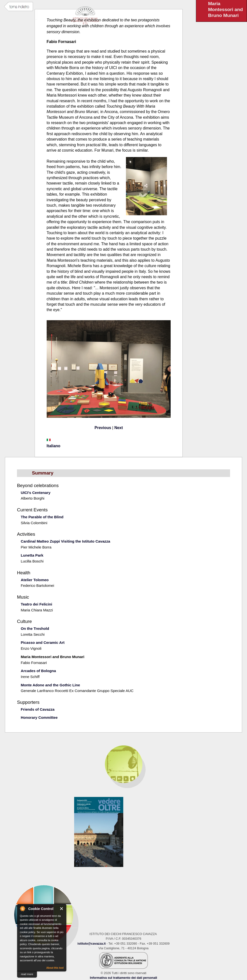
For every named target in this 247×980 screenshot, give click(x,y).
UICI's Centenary (35, 493)
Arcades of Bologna (38, 671)
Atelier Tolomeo (35, 580)
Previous (103, 428)
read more (27, 974)
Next (119, 428)
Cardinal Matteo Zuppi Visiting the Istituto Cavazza (65, 541)
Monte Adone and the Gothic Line (50, 685)
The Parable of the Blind (42, 517)
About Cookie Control (22, 908)
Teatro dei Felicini (36, 604)
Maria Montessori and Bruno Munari (52, 657)
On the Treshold (35, 628)
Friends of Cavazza (38, 709)
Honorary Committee (39, 717)
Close (62, 909)
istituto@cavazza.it (91, 944)
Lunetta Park (32, 555)
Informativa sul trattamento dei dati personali (123, 978)
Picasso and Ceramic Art (42, 642)
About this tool (55, 968)
